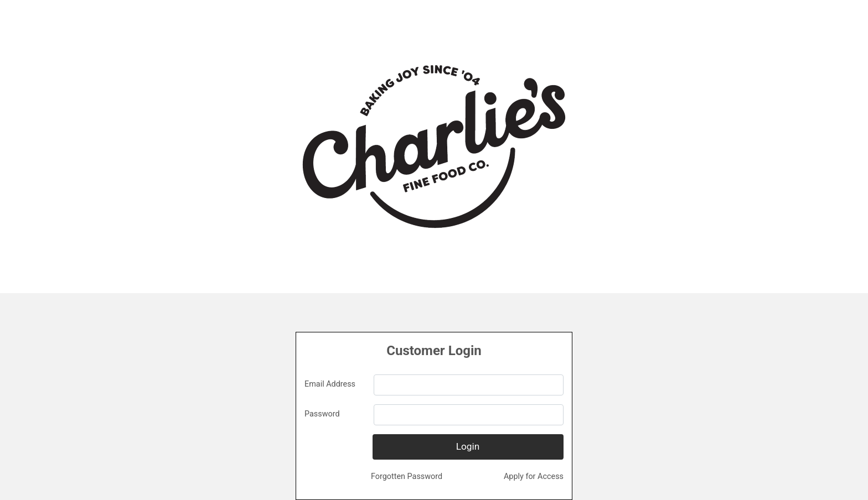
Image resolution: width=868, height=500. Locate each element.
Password (322, 414)
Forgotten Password (407, 476)
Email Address (330, 384)
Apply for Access (534, 476)
